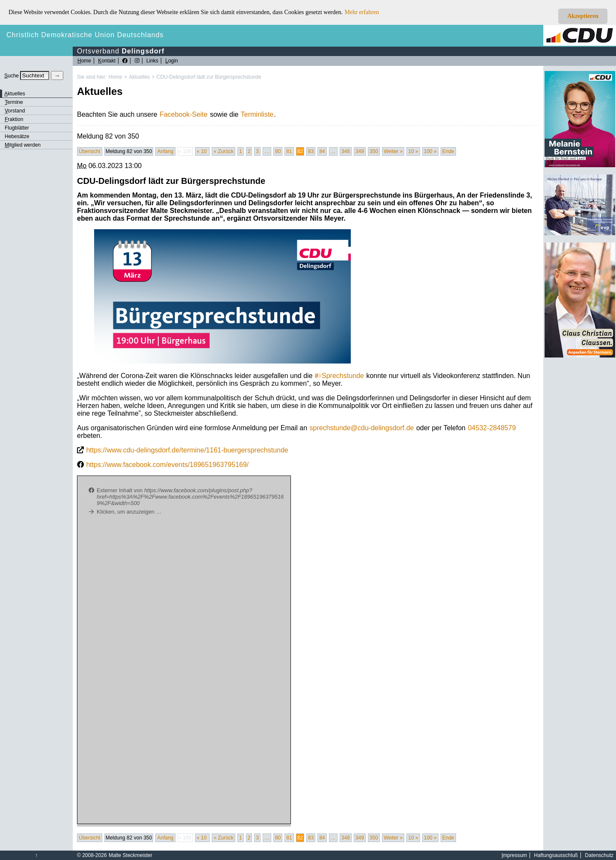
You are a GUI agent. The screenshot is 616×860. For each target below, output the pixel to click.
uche (12, 76)
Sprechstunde (339, 376)
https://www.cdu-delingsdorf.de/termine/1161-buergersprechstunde (187, 450)
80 (278, 151)
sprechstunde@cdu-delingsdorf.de (362, 428)
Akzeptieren (583, 16)
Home (115, 77)
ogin (171, 61)
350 (374, 151)
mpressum (514, 855)
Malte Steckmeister (130, 855)
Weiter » (393, 151)
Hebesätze (17, 136)
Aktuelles (139, 77)
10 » (413, 151)
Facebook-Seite (184, 114)
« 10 (203, 151)
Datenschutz (599, 855)
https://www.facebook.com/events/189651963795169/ (167, 465)
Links (152, 61)
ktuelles (15, 94)
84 (322, 151)
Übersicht (90, 151)
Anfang (165, 151)
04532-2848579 (492, 428)
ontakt (107, 61)
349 (360, 151)
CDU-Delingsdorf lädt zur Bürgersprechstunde (209, 77)
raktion (14, 119)
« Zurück (224, 151)
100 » (430, 151)
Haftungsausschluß (556, 855)
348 (346, 151)
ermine (14, 102)
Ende (448, 151)
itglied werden (23, 145)
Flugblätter (17, 128)
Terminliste (257, 114)
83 (311, 151)
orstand (15, 111)
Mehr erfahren (362, 12)
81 (289, 151)
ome (84, 61)
